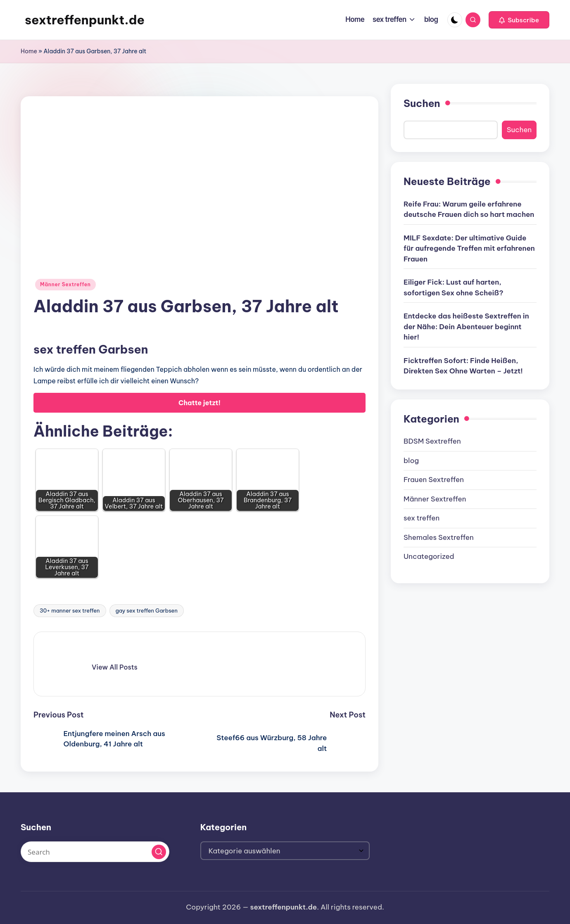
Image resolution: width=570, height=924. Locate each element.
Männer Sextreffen (65, 284)
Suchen (422, 103)
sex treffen (422, 518)
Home (29, 51)
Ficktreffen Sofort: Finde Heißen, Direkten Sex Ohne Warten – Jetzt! (463, 366)
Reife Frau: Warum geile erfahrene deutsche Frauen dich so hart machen (469, 209)
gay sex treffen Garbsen (147, 610)
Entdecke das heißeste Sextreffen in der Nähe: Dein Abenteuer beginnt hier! (466, 327)
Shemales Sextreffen (439, 537)
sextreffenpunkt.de (85, 20)
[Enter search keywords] (95, 852)
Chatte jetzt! (199, 403)
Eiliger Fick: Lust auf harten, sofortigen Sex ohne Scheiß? (454, 287)
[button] (519, 20)
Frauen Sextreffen (434, 480)
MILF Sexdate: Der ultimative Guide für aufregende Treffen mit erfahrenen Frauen (469, 248)
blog (411, 461)
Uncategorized (429, 556)
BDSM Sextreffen (432, 441)
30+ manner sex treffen (70, 610)
